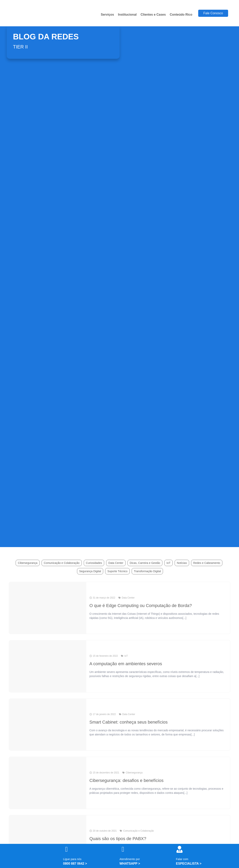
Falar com (182, 859)
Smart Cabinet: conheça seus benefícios (129, 722)
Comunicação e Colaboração (62, 563)
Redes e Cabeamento (207, 563)
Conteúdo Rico (181, 15)
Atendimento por (130, 859)
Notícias (182, 563)
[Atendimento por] (123, 849)
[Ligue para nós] (67, 849)
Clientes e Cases (153, 15)
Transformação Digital (147, 571)
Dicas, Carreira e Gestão (145, 563)
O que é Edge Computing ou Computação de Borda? (141, 606)
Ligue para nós (72, 859)
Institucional (127, 15)
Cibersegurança (28, 563)
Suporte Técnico (117, 571)
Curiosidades (94, 563)
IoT (169, 563)
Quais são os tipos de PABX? (118, 839)
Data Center (116, 563)
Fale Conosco (213, 13)
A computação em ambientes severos (126, 664)
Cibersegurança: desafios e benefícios (127, 780)
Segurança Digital (90, 571)
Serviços (107, 15)
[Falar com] (179, 849)
